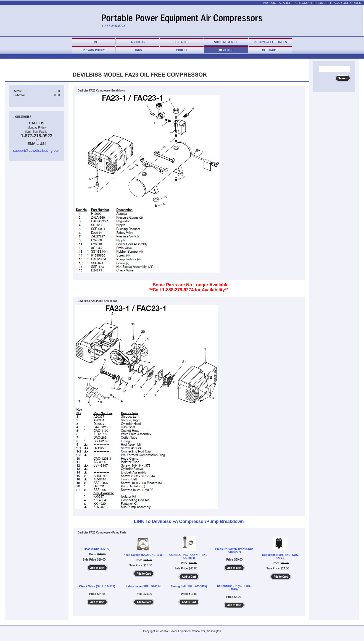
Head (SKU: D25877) (97, 549)
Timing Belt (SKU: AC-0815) (189, 586)
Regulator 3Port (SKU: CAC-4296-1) (280, 556)
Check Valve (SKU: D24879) (97, 586)
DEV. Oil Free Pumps (49, 57)
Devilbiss (25, 57)
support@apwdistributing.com (37, 151)
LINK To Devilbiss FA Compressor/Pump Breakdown (189, 521)
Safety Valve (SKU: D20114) (144, 586)
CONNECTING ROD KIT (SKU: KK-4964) (189, 556)
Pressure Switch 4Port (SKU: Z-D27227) (234, 551)
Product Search (277, 3)
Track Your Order (345, 3)
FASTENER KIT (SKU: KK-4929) (234, 588)
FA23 (71, 57)
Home (321, 3)
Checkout (304, 3)
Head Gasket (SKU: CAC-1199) (143, 555)
